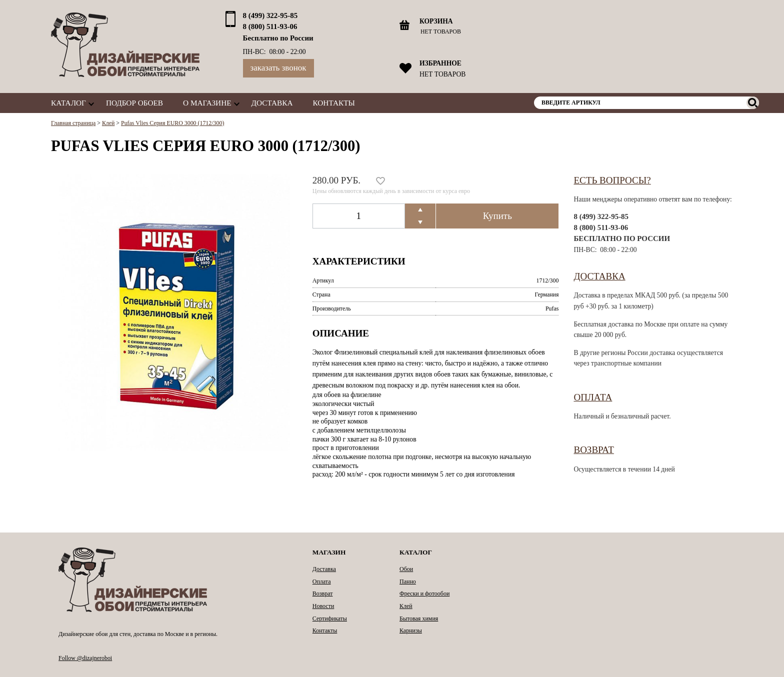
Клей (406, 606)
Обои (406, 569)
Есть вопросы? (612, 180)
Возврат (594, 450)
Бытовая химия (419, 618)
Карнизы (411, 630)
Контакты (334, 103)
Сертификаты (330, 618)
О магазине (207, 103)
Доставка (272, 103)
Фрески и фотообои (424, 593)
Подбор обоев (134, 103)
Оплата (593, 397)
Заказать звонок (278, 68)
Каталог (68, 103)
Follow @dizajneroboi (85, 658)
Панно (408, 581)
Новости (323, 606)
